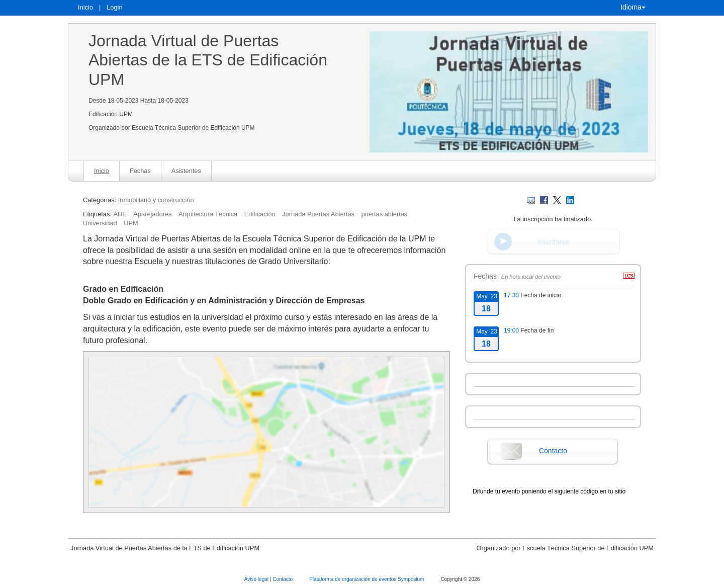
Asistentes (186, 171)
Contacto (553, 451)
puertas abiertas (384, 214)
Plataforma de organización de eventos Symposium (367, 579)
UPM (131, 223)
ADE (120, 214)
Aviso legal (257, 579)
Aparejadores (152, 214)
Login (114, 7)
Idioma (633, 7)
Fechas (140, 171)
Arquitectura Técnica (208, 214)
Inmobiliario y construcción (156, 200)
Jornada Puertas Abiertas (318, 214)
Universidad (100, 223)
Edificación (260, 214)
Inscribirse (553, 242)
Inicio (85, 7)
